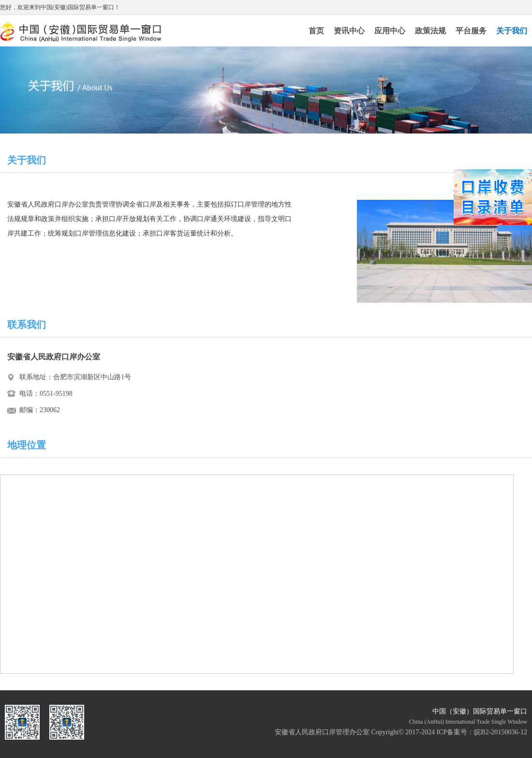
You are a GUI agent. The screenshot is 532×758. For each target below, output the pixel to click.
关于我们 (512, 31)
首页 (316, 31)
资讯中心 (349, 31)
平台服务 (471, 31)
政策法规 (430, 31)
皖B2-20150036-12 (501, 732)
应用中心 (390, 31)
